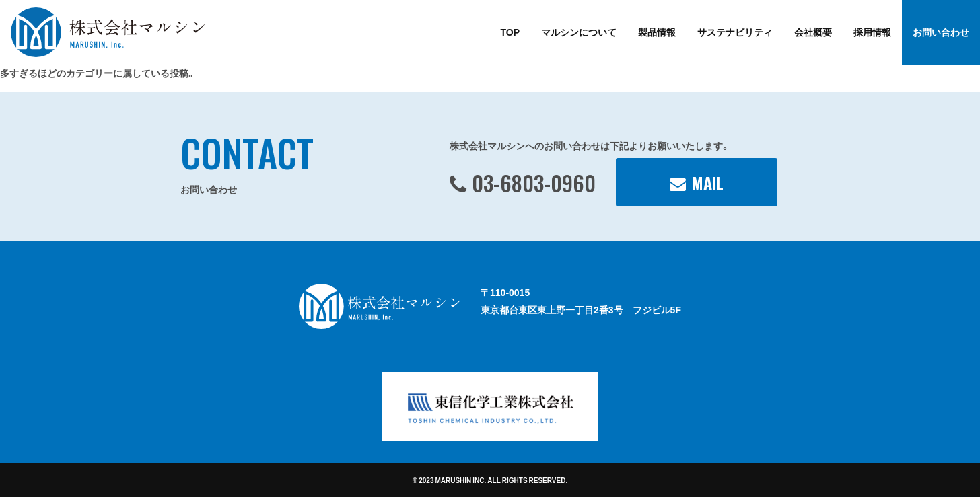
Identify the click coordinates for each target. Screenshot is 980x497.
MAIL (707, 182)
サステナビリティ (735, 32)
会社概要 (813, 32)
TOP (510, 32)
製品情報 (657, 32)
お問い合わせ (941, 32)
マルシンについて (579, 32)
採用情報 (872, 32)
